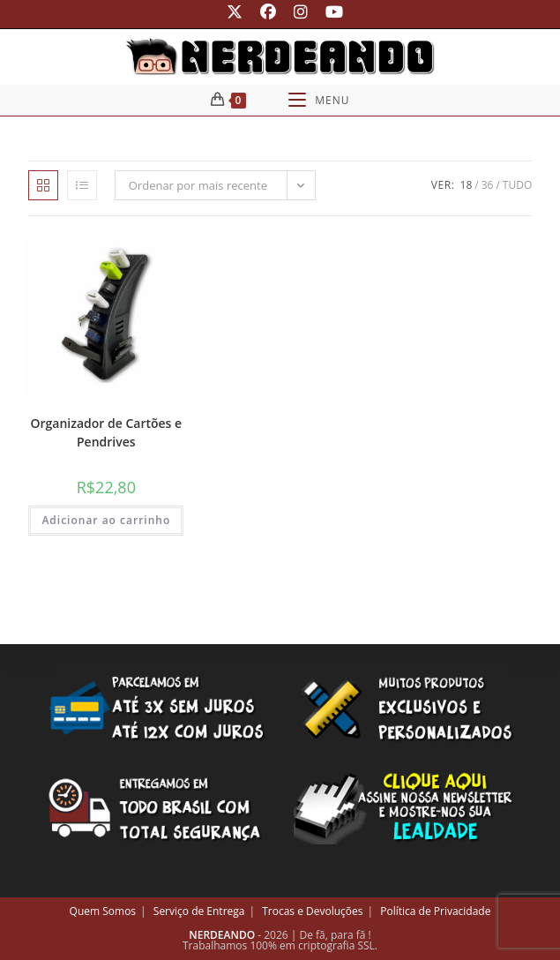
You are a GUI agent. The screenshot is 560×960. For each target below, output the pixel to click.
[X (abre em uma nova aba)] (235, 12)
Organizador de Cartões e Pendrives (107, 432)
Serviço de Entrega (199, 911)
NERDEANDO (222, 935)
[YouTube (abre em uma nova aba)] (330, 12)
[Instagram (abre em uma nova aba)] (301, 12)
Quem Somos (103, 911)
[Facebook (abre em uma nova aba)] (268, 12)
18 (467, 185)
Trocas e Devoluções (312, 911)
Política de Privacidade (435, 911)
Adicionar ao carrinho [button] (106, 520)
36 (488, 185)
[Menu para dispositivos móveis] (319, 100)
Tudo (517, 185)
